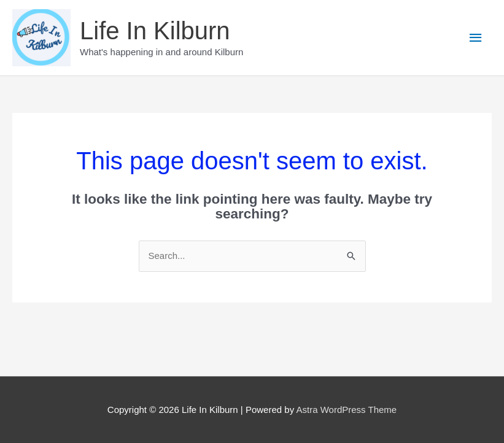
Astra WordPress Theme (346, 410)
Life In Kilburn (155, 31)
